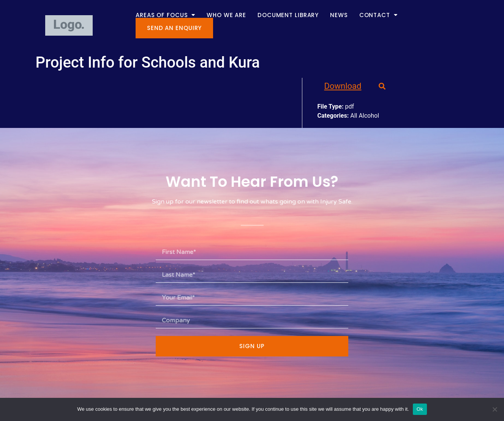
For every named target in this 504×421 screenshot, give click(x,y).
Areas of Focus (165, 15)
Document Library (288, 15)
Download (343, 86)
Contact (378, 15)
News (339, 15)
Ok (420, 409)
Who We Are (226, 15)
